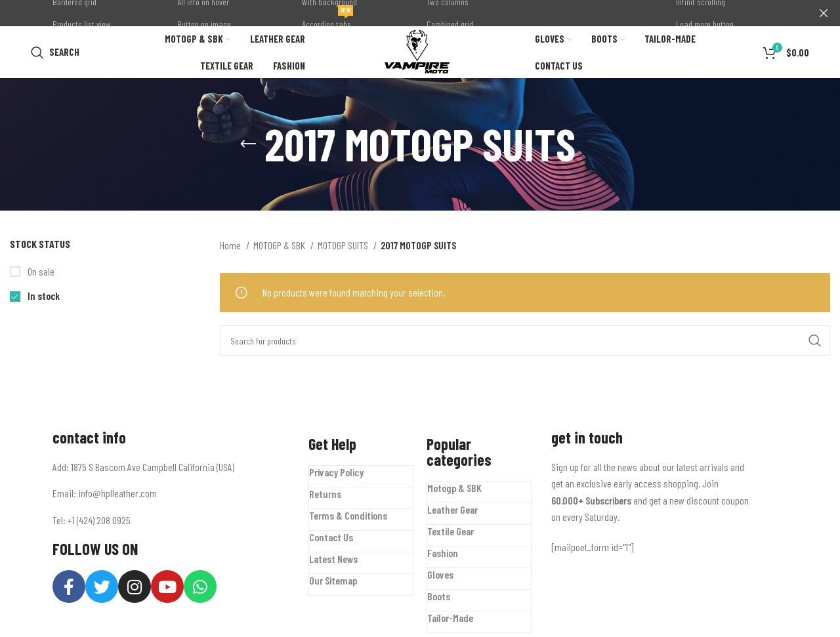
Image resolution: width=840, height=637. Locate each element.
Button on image (204, 24)
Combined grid (450, 24)
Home (231, 249)
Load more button (705, 24)
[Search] (55, 54)
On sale (40, 275)
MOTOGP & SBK (280, 249)
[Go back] (248, 148)
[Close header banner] (824, 13)
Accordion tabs (327, 21)
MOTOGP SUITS (344, 249)
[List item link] (171, 497)
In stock (43, 299)
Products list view (82, 24)
